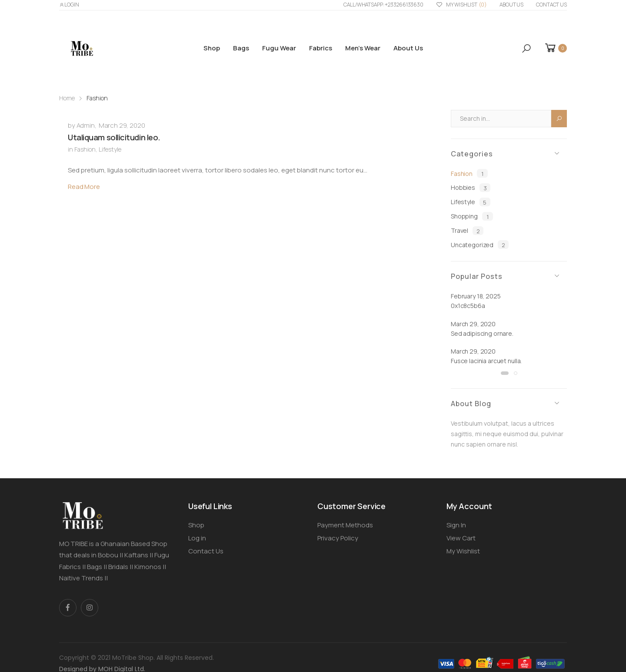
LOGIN (69, 5)
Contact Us (551, 5)
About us (511, 5)
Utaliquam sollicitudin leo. (114, 137)
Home (67, 98)
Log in (197, 538)
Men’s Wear (363, 48)
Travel (467, 231)
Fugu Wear (279, 48)
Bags (241, 48)
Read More (84, 187)
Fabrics (321, 48)
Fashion (85, 149)
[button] (526, 48)
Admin (86, 125)
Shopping (472, 216)
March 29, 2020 (122, 125)
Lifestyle (110, 149)
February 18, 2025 (476, 296)
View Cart (461, 538)
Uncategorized (480, 245)
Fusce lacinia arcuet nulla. (486, 361)
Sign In (456, 525)
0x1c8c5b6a (468, 306)
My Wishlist (461, 5)
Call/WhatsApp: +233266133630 (383, 5)
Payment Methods (345, 525)
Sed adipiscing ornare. (482, 333)
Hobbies (471, 188)
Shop (212, 48)
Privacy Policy (338, 538)
